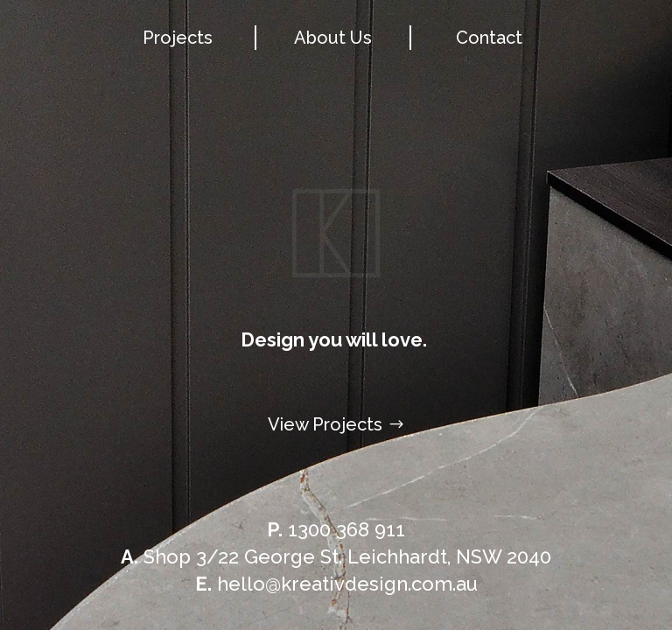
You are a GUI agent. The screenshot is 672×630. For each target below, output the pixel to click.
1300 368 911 (336, 529)
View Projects (325, 424)
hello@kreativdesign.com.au (336, 584)
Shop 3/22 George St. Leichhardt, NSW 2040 (336, 556)
